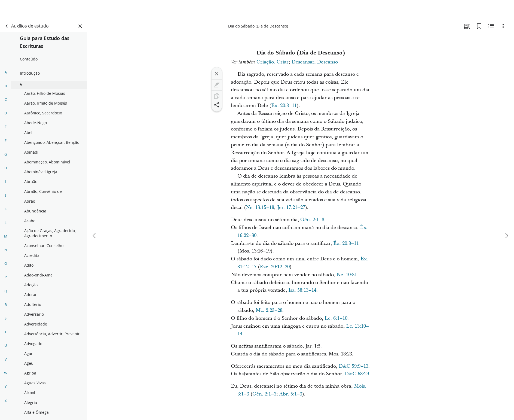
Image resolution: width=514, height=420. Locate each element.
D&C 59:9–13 (354, 366)
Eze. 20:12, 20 (275, 267)
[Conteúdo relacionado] (491, 26)
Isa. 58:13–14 (302, 290)
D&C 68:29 (357, 374)
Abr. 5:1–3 (291, 394)
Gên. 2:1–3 (312, 220)
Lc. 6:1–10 (336, 318)
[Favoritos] (479, 26)
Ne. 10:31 (347, 275)
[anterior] (95, 215)
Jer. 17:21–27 (291, 207)
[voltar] (7, 26)
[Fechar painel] (80, 26)
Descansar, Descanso (315, 62)
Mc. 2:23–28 (269, 310)
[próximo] (506, 215)
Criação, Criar (273, 62)
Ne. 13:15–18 (260, 207)
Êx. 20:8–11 (284, 106)
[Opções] (503, 26)
